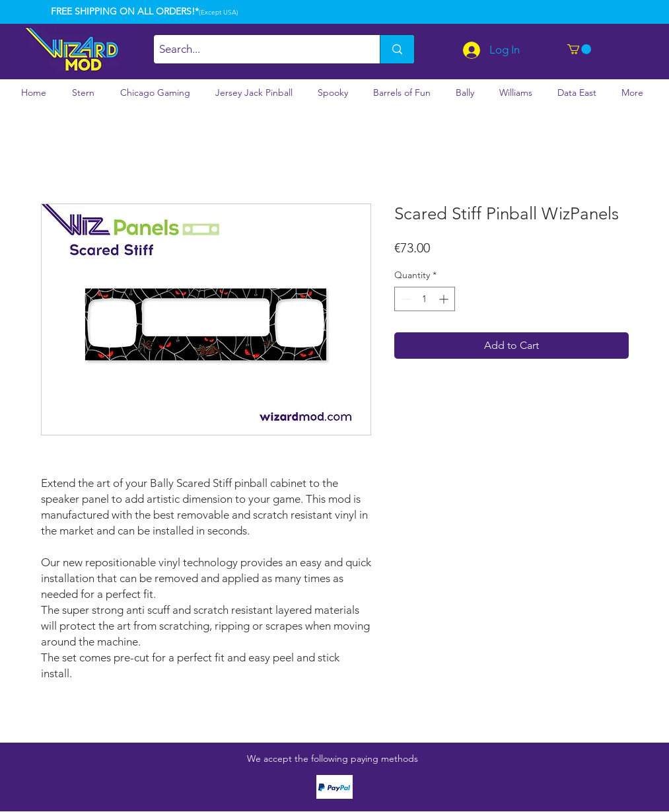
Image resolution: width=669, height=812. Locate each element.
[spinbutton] (425, 299)
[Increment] (445, 299)
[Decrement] (405, 299)
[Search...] (256, 49)
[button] (579, 49)
